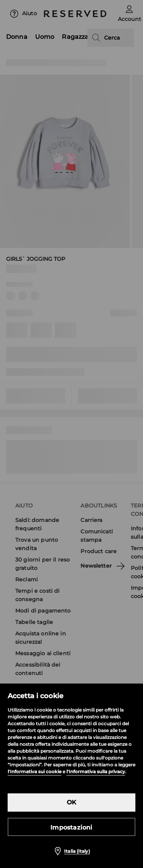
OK (71, 802)
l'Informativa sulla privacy (96, 771)
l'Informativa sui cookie (35, 771)
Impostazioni (71, 827)
